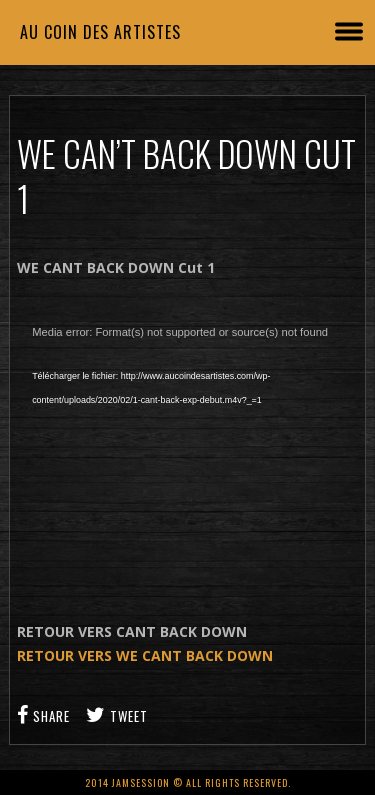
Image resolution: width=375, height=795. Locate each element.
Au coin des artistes (100, 32)
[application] (187, 428)
